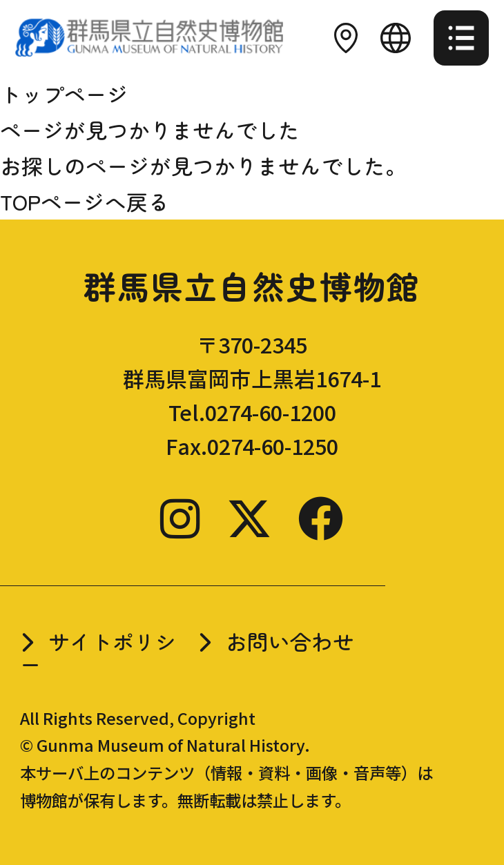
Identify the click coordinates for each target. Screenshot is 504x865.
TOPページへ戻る (85, 201)
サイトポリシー (98, 652)
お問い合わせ (290, 641)
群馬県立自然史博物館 (252, 285)
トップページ (64, 94)
